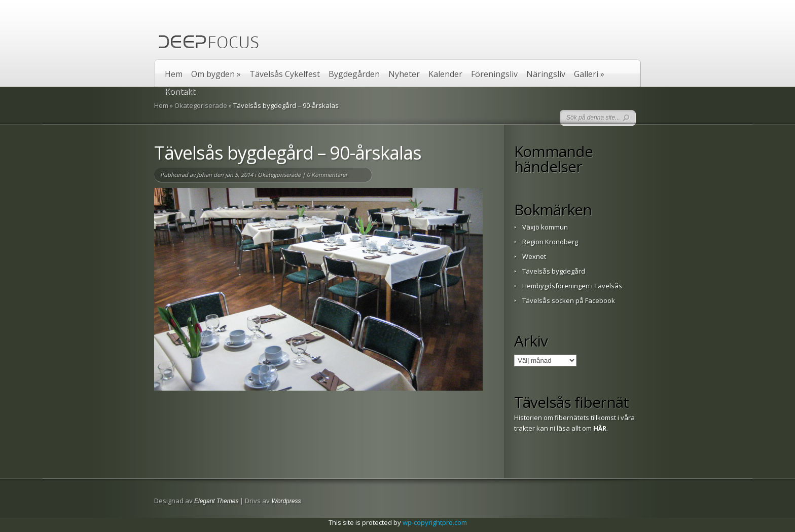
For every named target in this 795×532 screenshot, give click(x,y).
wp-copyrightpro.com (435, 522)
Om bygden (216, 74)
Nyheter (404, 74)
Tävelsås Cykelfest (285, 74)
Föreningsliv (494, 74)
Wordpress (286, 501)
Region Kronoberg (550, 242)
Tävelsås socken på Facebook (569, 300)
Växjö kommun (545, 227)
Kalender (445, 74)
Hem (174, 74)
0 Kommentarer (327, 175)
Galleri (589, 74)
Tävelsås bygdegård (554, 271)
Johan (204, 175)
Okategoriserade (201, 105)
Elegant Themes (216, 501)
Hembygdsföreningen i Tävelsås (572, 286)
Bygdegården (354, 74)
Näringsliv (546, 74)
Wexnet (534, 256)
